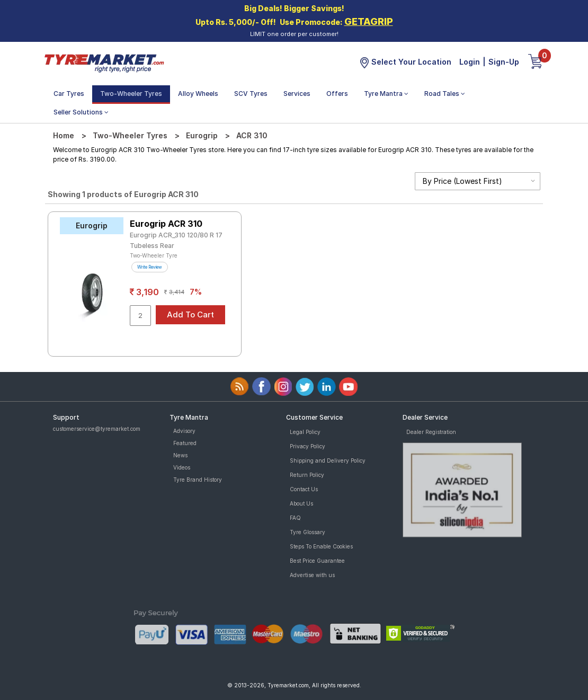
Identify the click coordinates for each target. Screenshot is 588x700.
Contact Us (304, 489)
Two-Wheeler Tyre (154, 255)
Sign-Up (504, 62)
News (180, 455)
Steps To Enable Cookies (321, 546)
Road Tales (445, 94)
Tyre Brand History (198, 480)
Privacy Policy (308, 446)
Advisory (184, 431)
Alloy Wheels (198, 94)
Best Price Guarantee (317, 561)
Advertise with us (312, 575)
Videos (182, 467)
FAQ (295, 518)
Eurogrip (202, 135)
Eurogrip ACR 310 (166, 224)
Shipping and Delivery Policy (328, 460)
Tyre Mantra (386, 94)
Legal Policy (305, 432)
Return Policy (307, 475)
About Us (301, 503)
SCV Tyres (251, 94)
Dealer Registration (431, 432)
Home (64, 135)
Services (297, 94)
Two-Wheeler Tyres (131, 94)
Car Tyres (69, 94)
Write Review (150, 267)
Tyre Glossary (308, 532)
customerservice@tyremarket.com (97, 429)
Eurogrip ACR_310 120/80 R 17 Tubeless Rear (176, 240)
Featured (185, 443)
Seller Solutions (81, 112)
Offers (337, 94)
